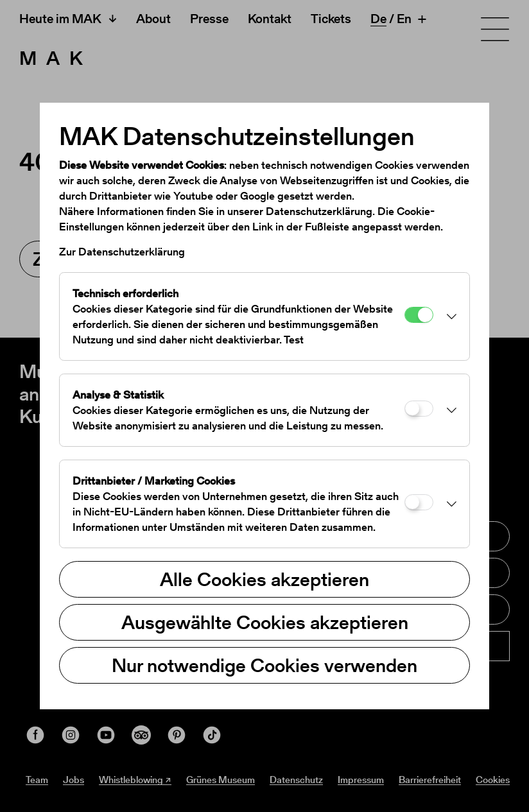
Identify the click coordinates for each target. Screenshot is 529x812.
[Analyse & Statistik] (419, 409)
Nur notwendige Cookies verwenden (264, 665)
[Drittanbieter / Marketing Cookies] (419, 502)
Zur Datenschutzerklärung (122, 252)
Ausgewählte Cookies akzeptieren (265, 622)
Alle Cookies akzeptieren (264, 579)
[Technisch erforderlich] (419, 315)
